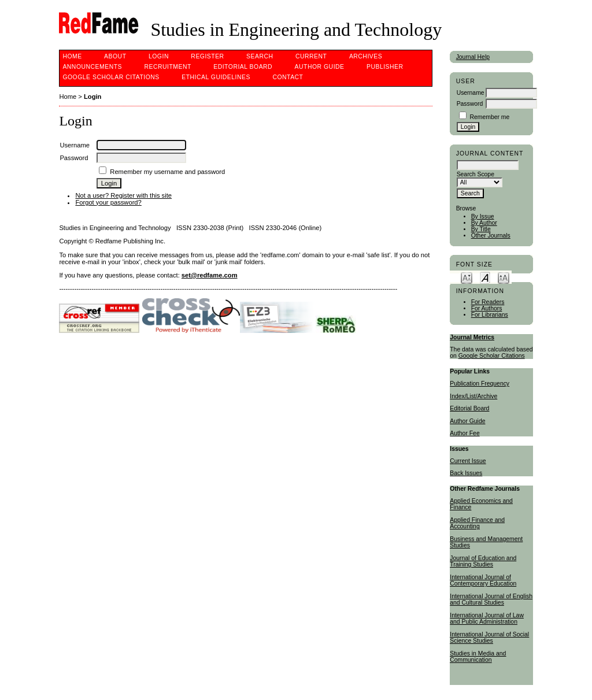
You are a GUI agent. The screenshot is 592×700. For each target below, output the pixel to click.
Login (159, 56)
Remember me (490, 117)
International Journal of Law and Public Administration (487, 618)
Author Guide (467, 421)
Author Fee (465, 433)
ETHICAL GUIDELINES (216, 77)
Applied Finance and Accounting (477, 523)
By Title (481, 229)
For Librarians (490, 315)
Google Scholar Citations (492, 356)
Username (471, 93)
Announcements (92, 67)
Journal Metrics (472, 337)
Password (470, 104)
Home (72, 56)
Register (207, 56)
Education (503, 584)
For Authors (487, 308)
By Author (484, 223)
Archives (366, 56)
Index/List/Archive (473, 396)
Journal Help (473, 57)
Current (311, 56)
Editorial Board (469, 408)
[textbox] (488, 165)
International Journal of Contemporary (480, 580)
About (115, 56)
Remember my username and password (167, 172)
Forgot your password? (108, 202)
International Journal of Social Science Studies (489, 638)
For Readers (488, 302)
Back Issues (466, 473)
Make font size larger (504, 277)
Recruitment (167, 67)
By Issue (483, 216)
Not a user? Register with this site (123, 195)
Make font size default (485, 277)
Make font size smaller (467, 277)
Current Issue (468, 461)
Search (260, 56)
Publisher (385, 67)
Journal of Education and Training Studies (483, 561)
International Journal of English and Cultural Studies (491, 599)
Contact (288, 77)
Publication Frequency (480, 384)
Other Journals (491, 236)
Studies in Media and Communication (478, 657)
